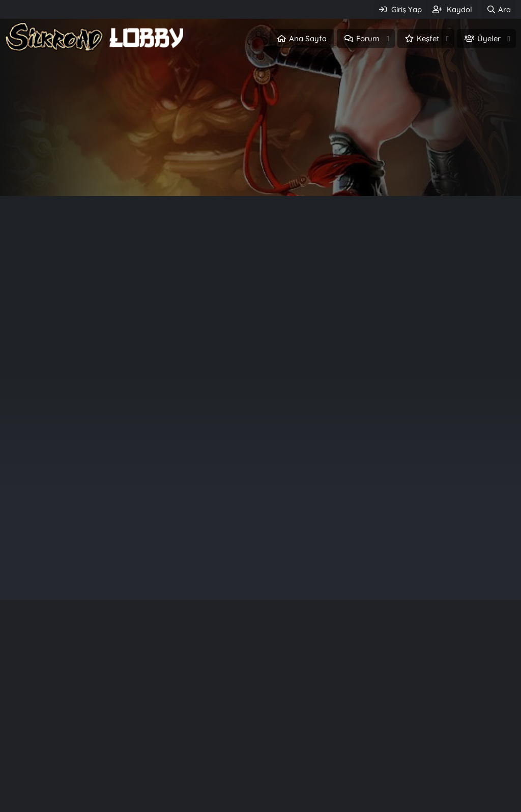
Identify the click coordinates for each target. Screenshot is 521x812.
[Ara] (499, 9)
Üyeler (489, 38)
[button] (388, 38)
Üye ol (304, 172)
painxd (456, 437)
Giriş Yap (217, 172)
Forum (368, 38)
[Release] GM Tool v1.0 (411, 797)
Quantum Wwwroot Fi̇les (416, 760)
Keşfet (428, 38)
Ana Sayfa (308, 38)
